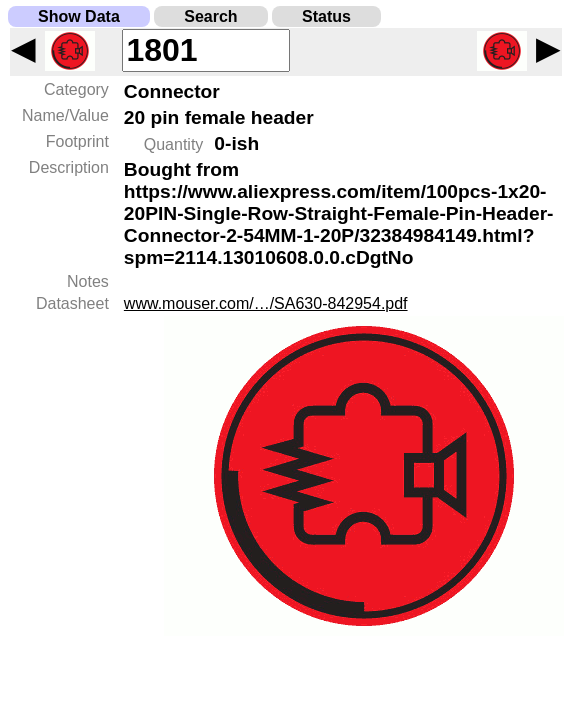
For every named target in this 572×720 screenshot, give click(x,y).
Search (210, 16)
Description (69, 167)
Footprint (77, 141)
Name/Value (65, 115)
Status (326, 16)
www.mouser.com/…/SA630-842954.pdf (266, 303)
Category (76, 89)
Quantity (174, 144)
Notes (88, 281)
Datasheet (72, 303)
